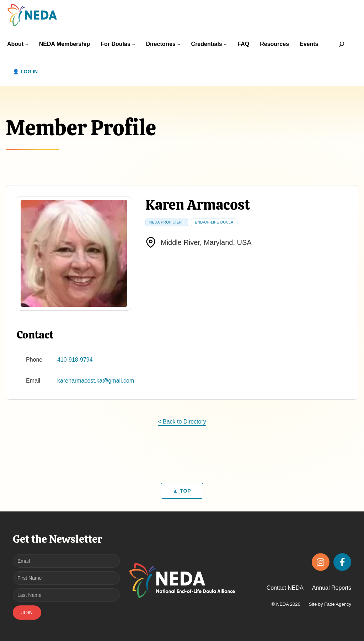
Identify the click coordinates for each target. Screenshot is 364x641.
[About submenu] (27, 44)
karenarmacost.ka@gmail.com (96, 381)
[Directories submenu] (179, 44)
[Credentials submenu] (225, 44)
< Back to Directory (182, 422)
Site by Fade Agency (330, 604)
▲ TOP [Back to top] (182, 491)
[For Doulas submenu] (134, 44)
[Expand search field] (342, 44)
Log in (29, 72)
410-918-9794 (75, 360)
